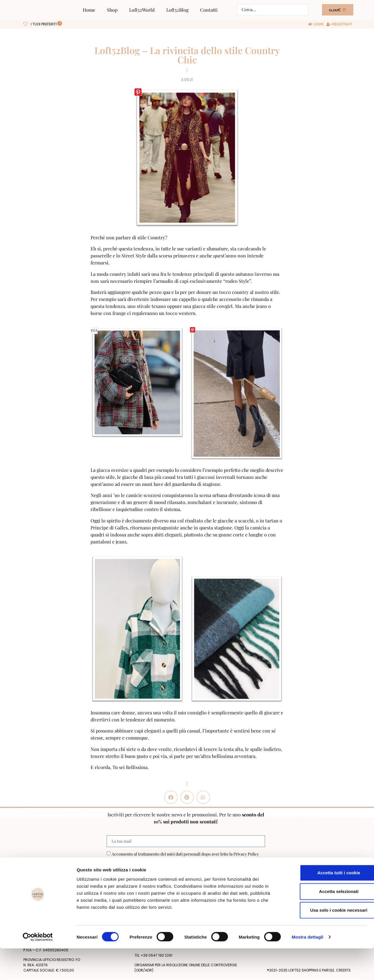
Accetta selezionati (325, 923)
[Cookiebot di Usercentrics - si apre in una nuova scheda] (38, 969)
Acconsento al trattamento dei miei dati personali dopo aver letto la (185, 854)
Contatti (209, 10)
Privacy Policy (246, 854)
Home (89, 10)
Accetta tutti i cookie (325, 904)
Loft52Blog (177, 10)
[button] (171, 797)
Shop (112, 10)
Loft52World (142, 10)
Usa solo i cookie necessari (325, 942)
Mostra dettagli (307, 968)
